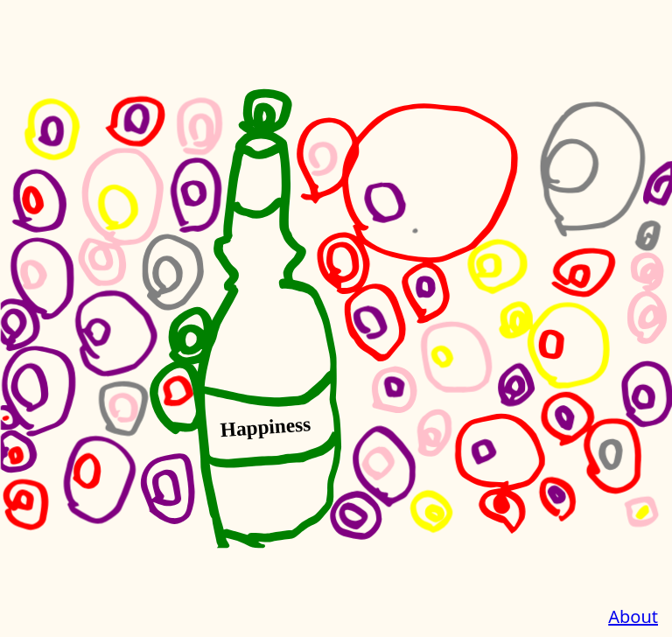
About (633, 616)
